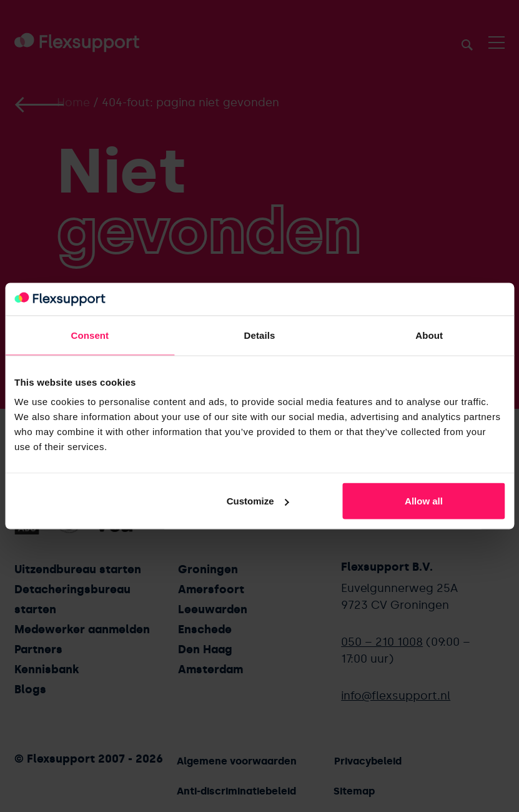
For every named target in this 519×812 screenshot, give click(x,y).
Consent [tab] (90, 335)
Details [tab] (260, 335)
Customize (258, 501)
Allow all (424, 501)
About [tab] (429, 335)
